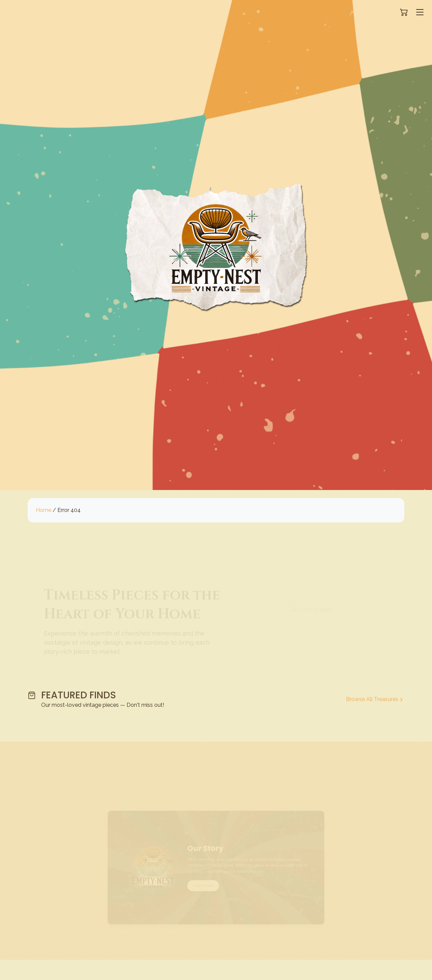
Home (44, 510)
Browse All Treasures (375, 699)
